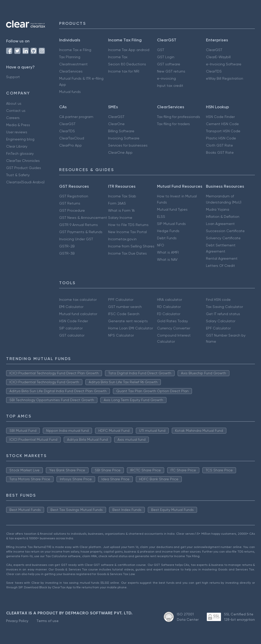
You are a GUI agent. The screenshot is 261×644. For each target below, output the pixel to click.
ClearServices (71, 71)
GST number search (125, 307)
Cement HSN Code (222, 124)
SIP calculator (71, 328)
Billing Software (121, 131)
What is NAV (167, 259)
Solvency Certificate (223, 238)
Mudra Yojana (218, 209)
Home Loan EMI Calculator (130, 328)
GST (161, 50)
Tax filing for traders (173, 124)
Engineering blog (20, 139)
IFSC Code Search (124, 314)
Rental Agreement (222, 258)
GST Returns (70, 203)
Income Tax (118, 57)
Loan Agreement (220, 224)
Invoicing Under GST (76, 239)
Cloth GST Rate (219, 145)
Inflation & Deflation (223, 217)
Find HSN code (218, 300)
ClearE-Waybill (218, 57)
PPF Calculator (121, 300)
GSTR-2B (67, 246)
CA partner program (76, 117)
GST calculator (72, 335)
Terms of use (48, 621)
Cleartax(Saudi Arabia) (25, 182)
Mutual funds (70, 92)
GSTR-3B (67, 253)
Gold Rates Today (172, 321)
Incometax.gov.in (122, 239)
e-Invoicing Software (224, 64)
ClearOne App (120, 152)
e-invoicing (166, 78)
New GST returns (171, 71)
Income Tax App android (129, 50)
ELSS (161, 217)
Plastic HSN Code (221, 138)
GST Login (166, 57)
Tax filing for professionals (179, 117)
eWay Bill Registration (225, 78)
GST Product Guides (24, 168)
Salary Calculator (221, 321)
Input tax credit (170, 86)
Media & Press (18, 125)
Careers (13, 118)
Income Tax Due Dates (127, 253)
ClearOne (116, 124)
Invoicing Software (124, 138)
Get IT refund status (223, 314)
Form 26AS (117, 203)
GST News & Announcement (83, 218)
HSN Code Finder (220, 117)
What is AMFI (168, 252)
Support (13, 77)
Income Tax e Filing (75, 50)
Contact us (16, 111)
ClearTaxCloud (72, 138)
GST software (169, 64)
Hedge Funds (168, 231)
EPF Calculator (218, 328)
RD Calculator (169, 307)
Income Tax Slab (122, 196)
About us (14, 103)
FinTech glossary (20, 153)
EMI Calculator (71, 307)
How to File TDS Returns (128, 225)
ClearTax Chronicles (23, 161)
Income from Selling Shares (131, 246)
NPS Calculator (121, 335)
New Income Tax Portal (127, 232)
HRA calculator (169, 300)
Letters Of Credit (220, 266)
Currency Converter (174, 328)
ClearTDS (214, 71)
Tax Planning (70, 57)
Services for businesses (128, 145)
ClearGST (214, 50)
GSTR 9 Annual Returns (79, 225)
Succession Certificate (225, 231)
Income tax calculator (78, 300)
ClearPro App (70, 145)
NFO (161, 245)
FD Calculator (169, 314)
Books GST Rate (220, 152)
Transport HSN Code (223, 131)
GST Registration (74, 196)
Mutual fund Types (172, 209)
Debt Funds (167, 238)
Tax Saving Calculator (224, 307)
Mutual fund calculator (78, 314)
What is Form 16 (121, 210)
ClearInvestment (73, 64)
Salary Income (120, 218)
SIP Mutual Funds (171, 224)
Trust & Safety (18, 175)
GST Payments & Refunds (81, 232)
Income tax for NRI (124, 71)
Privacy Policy (17, 621)
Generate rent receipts (128, 321)
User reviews (17, 132)
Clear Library (17, 146)
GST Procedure (72, 210)
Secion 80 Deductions (127, 64)
